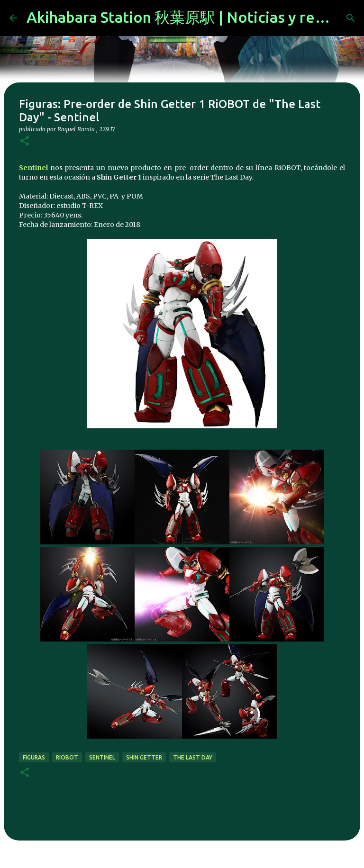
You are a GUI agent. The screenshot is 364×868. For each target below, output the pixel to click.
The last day (193, 757)
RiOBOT (67, 757)
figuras (34, 757)
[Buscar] (351, 18)
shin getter (144, 757)
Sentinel (33, 168)
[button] (25, 141)
